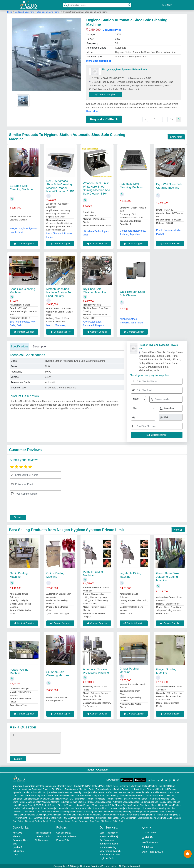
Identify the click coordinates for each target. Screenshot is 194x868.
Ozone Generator (80, 820)
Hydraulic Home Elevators (143, 788)
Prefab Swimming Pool (168, 814)
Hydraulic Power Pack (117, 798)
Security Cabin (81, 791)
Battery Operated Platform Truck (33, 820)
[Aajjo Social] (162, 779)
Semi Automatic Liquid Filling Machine (122, 811)
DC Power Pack (78, 798)
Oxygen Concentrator (60, 820)
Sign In (167, 5)
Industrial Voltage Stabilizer (74, 801)
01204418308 (149, 831)
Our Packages (107, 839)
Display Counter (122, 788)
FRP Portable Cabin (29, 795)
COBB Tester (42, 804)
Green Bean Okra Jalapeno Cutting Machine (167, 576)
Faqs (15, 854)
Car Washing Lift (53, 814)
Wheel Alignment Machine (89, 814)
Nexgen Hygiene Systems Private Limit (125, 69)
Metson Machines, (56, 324)
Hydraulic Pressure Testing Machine (91, 804)
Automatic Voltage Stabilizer (126, 801)
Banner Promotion (109, 843)
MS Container (47, 795)
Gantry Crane (166, 801)
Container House (31, 798)
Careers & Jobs (43, 835)
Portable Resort (158, 791)
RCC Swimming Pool (73, 817)
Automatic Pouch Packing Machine (86, 811)
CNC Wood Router (138, 798)
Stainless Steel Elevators (60, 791)
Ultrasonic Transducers (23, 811)
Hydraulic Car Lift (21, 791)
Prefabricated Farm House (118, 791)
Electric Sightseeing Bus (149, 817)
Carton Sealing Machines (100, 788)
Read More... (93, 110)
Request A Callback (97, 769)
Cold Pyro (94, 820)
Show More (176, 136)
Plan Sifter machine (97, 807)
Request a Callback (104, 118)
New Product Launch (110, 850)
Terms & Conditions (66, 835)
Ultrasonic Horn (115, 807)
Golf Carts (167, 817)
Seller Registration (109, 832)
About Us (17, 832)
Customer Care (20, 839)
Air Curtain (48, 807)
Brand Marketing (108, 846)
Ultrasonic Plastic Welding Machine (158, 807)
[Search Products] (64, 4)
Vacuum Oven (48, 798)
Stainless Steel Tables (53, 788)
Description (40, 346)
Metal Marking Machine (170, 804)
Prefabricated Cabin (65, 795)
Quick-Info (18, 846)
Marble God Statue (23, 807)
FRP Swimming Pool (22, 817)
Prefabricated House (155, 795)
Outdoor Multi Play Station (86, 785)
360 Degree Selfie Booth (113, 820)
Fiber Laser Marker (149, 804)
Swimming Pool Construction (47, 817)
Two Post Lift (69, 814)
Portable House (97, 791)
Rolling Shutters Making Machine (28, 814)
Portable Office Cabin (86, 795)
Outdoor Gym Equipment (124, 817)
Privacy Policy (63, 839)
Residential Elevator (167, 788)
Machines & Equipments (25, 11)
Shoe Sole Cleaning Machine (49, 11)
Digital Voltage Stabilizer (100, 801)
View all (178, 529)
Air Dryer (145, 811)
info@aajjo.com (150, 841)
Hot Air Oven (62, 798)
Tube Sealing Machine (147, 785)
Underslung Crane (149, 801)
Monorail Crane (27, 804)
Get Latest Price (112, 29)
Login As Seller (107, 857)
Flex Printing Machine (159, 798)
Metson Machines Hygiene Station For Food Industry (59, 291)
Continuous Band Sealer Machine (52, 811)
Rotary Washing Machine (47, 801)
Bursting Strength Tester (61, 804)
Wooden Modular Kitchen (163, 811)
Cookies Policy (64, 832)
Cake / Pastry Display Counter (124, 804)
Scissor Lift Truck (39, 791)
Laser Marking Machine (45, 785)
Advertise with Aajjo (109, 835)
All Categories (42, 839)
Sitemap (17, 835)
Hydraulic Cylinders (96, 798)
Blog (15, 843)
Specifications (19, 346)
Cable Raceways (132, 807)
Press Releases (43, 832)
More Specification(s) (99, 60)
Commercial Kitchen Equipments (71, 807)
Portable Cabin (65, 785)
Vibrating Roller (127, 785)
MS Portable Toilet (141, 791)
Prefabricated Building (108, 795)
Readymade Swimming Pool (97, 817)
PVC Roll (38, 807)
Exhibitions (18, 850)
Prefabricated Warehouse (132, 795)
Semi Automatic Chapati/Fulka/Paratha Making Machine (129, 814)
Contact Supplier (106, 93)
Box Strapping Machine (76, 788)
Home (10, 11)
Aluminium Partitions (31, 788)
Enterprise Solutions (110, 854)
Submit (18, 516)
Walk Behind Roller (109, 785)
